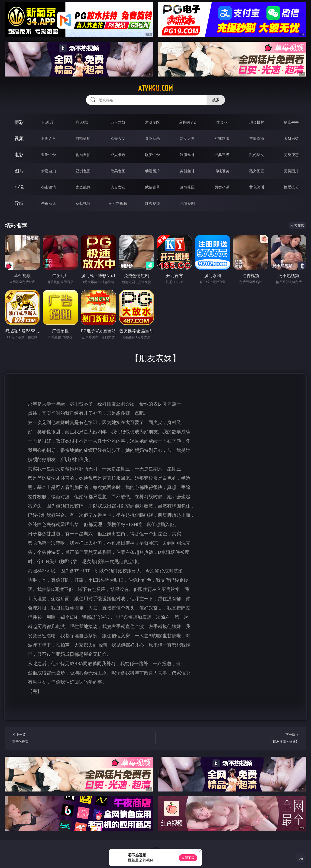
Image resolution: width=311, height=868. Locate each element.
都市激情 (49, 187)
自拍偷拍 (83, 138)
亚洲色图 (83, 171)
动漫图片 (152, 171)
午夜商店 (49, 203)
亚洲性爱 (49, 155)
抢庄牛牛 (291, 122)
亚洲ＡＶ (49, 138)
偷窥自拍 (49, 171)
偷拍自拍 (83, 155)
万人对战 (118, 122)
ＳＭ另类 (291, 138)
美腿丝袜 (187, 171)
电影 (19, 155)
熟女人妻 (187, 138)
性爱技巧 (291, 187)
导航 (19, 203)
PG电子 (48, 122)
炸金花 (222, 122)
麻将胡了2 (187, 122)
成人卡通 (118, 155)
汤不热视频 (118, 203)
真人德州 (83, 122)
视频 (19, 138)
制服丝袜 (187, 155)
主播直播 (257, 138)
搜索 (216, 100)
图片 (19, 171)
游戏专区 (152, 122)
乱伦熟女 (257, 155)
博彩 (19, 122)
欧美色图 (118, 171)
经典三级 (222, 155)
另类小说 (222, 187)
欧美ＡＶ (118, 138)
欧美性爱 (152, 155)
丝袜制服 (222, 138)
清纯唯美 (222, 171)
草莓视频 (83, 203)
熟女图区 (257, 171)
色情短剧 (187, 203)
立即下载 (188, 858)
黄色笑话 (257, 187)
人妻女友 (118, 187)
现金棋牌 (257, 122)
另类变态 (291, 155)
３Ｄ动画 (152, 138)
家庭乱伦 (83, 187)
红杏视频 (152, 203)
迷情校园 (187, 187)
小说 (19, 187)
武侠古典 (152, 187)
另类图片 (291, 171)
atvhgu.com (155, 88)
